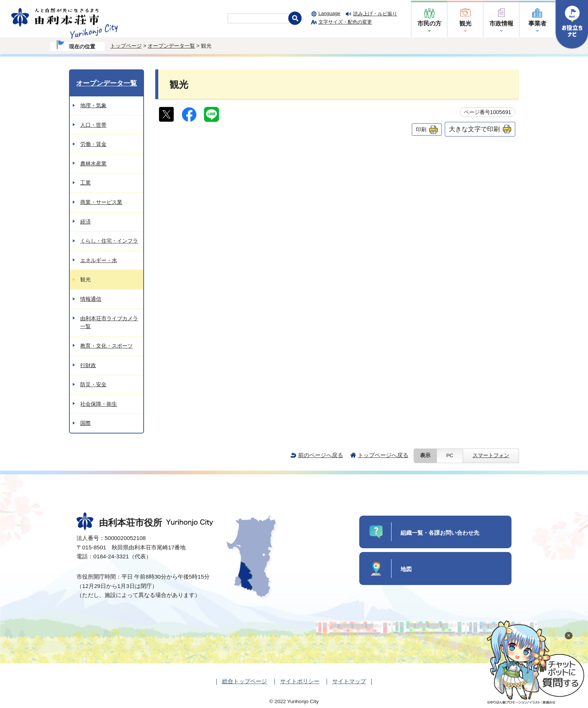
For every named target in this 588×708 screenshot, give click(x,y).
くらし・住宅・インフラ (109, 241)
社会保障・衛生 (99, 404)
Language (329, 13)
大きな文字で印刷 (474, 129)
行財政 (88, 365)
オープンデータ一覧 (171, 46)
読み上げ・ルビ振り (375, 14)
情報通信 (91, 299)
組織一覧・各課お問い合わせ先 (440, 533)
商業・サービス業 (101, 202)
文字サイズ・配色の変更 (345, 22)
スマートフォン (491, 455)
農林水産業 (93, 163)
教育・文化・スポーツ (106, 346)
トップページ (126, 46)
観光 (465, 23)
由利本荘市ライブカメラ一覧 (109, 322)
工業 (85, 183)
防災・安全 (93, 384)
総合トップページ (244, 681)
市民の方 (429, 23)
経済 (85, 222)
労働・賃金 (93, 144)
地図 (406, 569)
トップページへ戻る (383, 455)
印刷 (421, 129)
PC (450, 455)
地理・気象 (93, 105)
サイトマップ (349, 681)
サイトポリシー (300, 681)
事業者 (537, 23)
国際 (85, 423)
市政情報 (501, 23)
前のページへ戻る (321, 455)
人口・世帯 (93, 125)
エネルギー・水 (99, 260)
